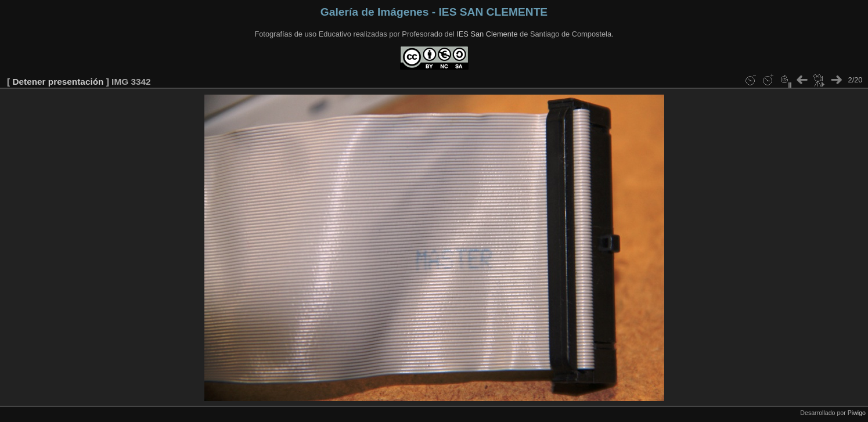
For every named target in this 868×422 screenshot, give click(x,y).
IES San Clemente (487, 34)
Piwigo (857, 413)
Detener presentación (58, 82)
